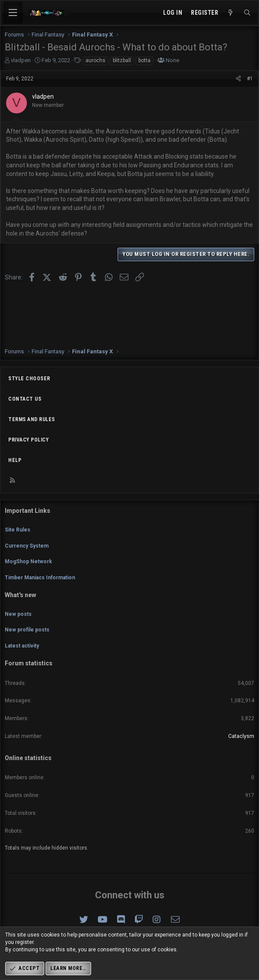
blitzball (122, 60)
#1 (250, 79)
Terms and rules (32, 419)
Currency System (27, 546)
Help (15, 460)
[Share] (238, 79)
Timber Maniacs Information (40, 578)
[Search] (247, 13)
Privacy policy (28, 440)
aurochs (95, 60)
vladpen (21, 60)
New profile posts (27, 630)
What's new (20, 595)
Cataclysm (241, 736)
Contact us (25, 399)
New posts (18, 614)
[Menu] (13, 13)
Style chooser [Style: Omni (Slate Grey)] (29, 379)
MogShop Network (28, 561)
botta (144, 60)
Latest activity (22, 646)
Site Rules (18, 530)
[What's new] (231, 13)
